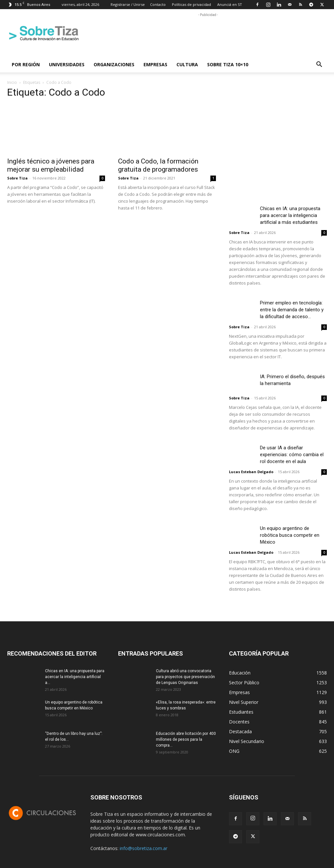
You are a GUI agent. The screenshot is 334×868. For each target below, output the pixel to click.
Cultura (187, 64)
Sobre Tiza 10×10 (228, 64)
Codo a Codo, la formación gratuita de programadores (158, 165)
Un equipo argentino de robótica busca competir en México (290, 535)
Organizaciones (114, 64)
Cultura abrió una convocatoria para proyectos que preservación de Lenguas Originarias (185, 677)
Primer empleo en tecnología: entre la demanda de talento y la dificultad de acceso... (292, 310)
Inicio (12, 82)
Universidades (67, 64)
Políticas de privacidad (191, 4)
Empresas (155, 64)
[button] (319, 65)
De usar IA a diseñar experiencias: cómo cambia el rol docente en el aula (292, 455)
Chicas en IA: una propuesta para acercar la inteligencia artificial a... (75, 677)
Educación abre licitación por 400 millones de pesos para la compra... (186, 739)
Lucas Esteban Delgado (251, 472)
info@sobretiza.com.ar (144, 848)
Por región (26, 64)
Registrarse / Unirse (128, 4)
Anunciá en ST (230, 4)
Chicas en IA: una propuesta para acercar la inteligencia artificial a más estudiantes (290, 215)
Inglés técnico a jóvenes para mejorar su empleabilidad (51, 165)
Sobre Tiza (17, 178)
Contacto (158, 4)
